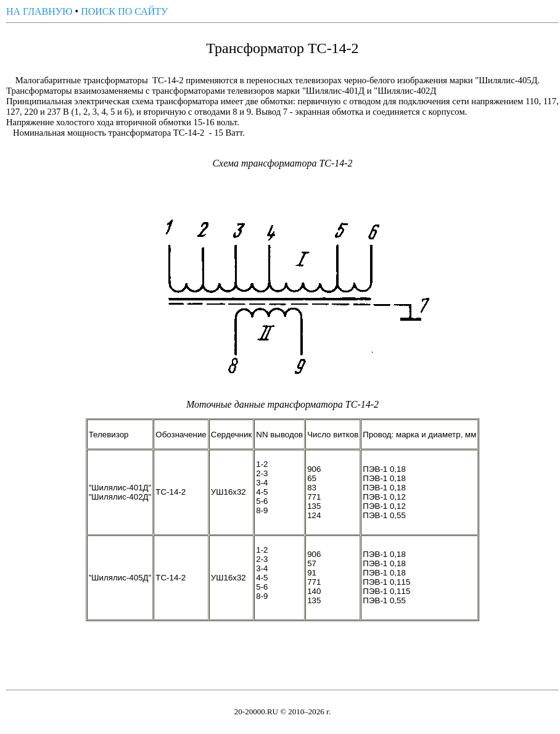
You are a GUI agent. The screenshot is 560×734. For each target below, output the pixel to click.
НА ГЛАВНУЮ (39, 11)
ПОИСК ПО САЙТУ (124, 11)
